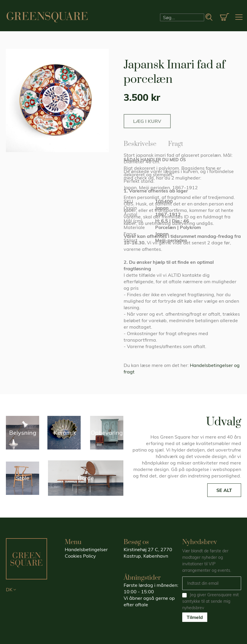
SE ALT (224, 490)
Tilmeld (195, 617)
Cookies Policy (80, 556)
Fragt (176, 143)
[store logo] (47, 17)
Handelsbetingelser (86, 549)
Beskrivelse (140, 143)
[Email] (212, 583)
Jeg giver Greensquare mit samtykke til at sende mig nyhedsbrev (210, 601)
